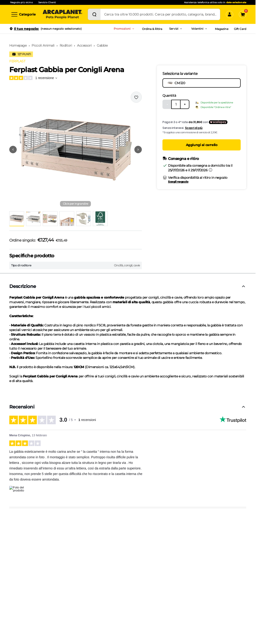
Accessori (84, 45)
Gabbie (102, 45)
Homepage (18, 45)
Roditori (66, 45)
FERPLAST (17, 61)
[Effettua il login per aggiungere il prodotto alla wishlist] (136, 97)
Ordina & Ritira (152, 29)
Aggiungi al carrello (202, 145)
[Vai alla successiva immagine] (138, 150)
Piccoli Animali (43, 45)
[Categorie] (23, 14)
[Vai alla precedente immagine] (13, 150)
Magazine (222, 29)
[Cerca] (94, 14)
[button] (76, 150)
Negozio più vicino (21, 2)
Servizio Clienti (47, 2)
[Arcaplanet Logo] (62, 14)
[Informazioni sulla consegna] (210, 170)
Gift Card (240, 29)
